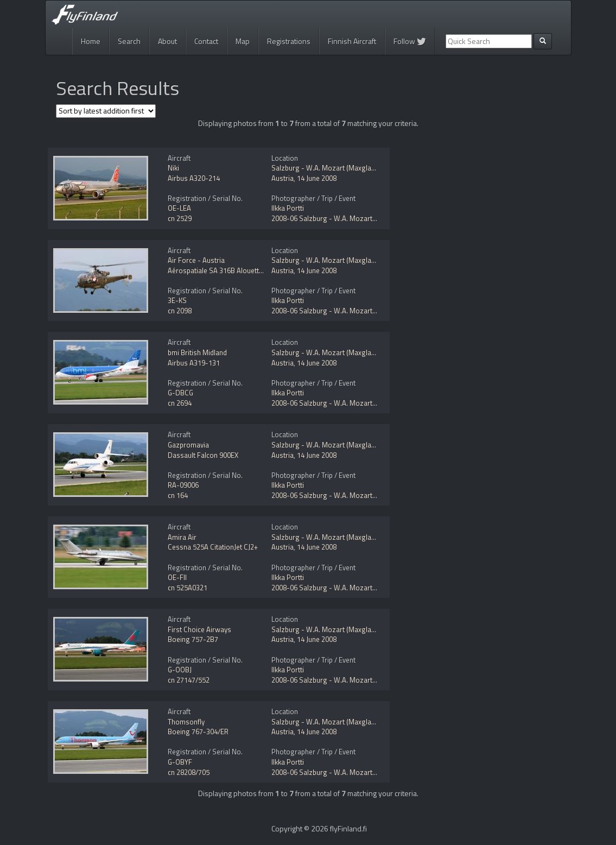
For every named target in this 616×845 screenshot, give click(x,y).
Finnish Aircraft (352, 41)
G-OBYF (180, 762)
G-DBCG (180, 393)
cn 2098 (180, 311)
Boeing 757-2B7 (193, 639)
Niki (173, 168)
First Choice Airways (199, 629)
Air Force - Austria (196, 260)
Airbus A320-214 (194, 178)
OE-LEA (179, 208)
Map (243, 41)
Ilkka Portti (288, 208)
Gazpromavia (188, 445)
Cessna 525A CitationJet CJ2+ (213, 547)
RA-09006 (183, 485)
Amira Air (182, 537)
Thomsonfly (186, 722)
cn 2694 (180, 403)
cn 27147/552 (189, 680)
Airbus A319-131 (194, 363)
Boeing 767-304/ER (198, 732)
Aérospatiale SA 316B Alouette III (218, 270)
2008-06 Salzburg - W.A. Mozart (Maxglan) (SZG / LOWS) (360, 218)
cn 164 (178, 495)
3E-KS (177, 300)
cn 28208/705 (189, 772)
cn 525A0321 (188, 588)
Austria (282, 178)
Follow (410, 41)
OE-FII (177, 577)
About (167, 41)
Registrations (289, 41)
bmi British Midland (197, 352)
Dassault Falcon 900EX (203, 455)
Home (91, 41)
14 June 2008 (317, 178)
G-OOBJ (180, 670)
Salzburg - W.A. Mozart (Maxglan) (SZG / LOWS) (346, 168)
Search (129, 41)
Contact (206, 41)
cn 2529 (180, 218)
